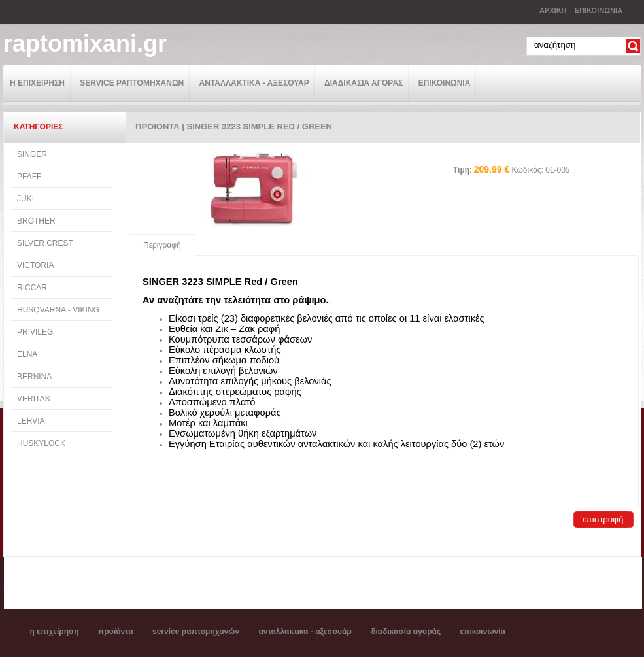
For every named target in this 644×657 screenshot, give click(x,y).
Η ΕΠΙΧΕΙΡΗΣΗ (37, 83)
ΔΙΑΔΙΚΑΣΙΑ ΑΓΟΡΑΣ (364, 83)
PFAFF (29, 177)
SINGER (32, 154)
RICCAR (32, 288)
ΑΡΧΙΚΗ (553, 10)
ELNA (27, 354)
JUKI (25, 199)
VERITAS (33, 399)
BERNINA (34, 377)
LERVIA (31, 421)
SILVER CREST (45, 243)
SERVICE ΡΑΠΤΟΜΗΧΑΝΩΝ (132, 83)
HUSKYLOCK (41, 443)
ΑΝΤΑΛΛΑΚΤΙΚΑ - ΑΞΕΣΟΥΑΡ (254, 83)
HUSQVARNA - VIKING (58, 310)
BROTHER (36, 221)
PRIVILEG (35, 332)
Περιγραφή (162, 245)
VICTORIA (35, 265)
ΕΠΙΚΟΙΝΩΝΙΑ (599, 10)
